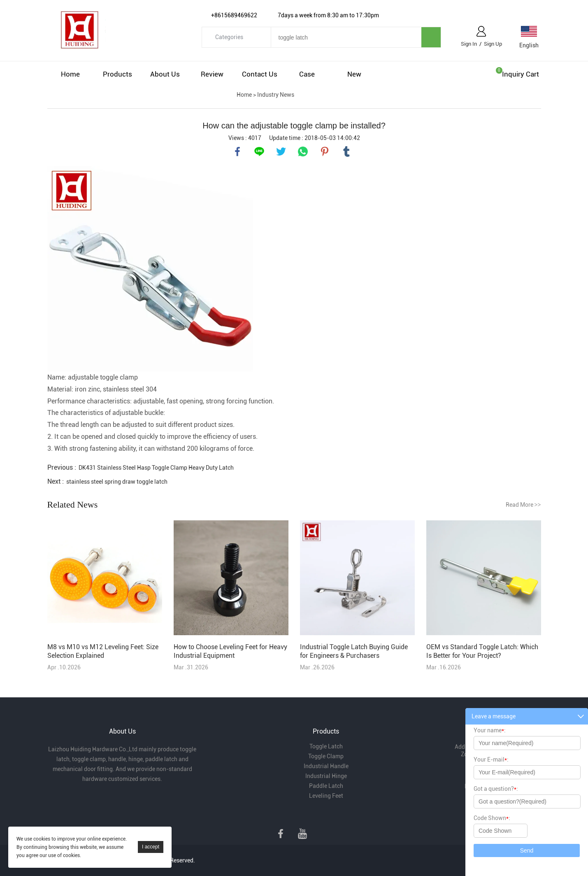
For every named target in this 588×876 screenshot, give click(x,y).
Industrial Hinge (326, 776)
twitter (281, 151)
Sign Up (493, 44)
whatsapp (303, 151)
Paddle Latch (326, 786)
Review (212, 74)
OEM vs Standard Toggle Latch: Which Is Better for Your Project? (482, 651)
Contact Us (260, 74)
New (354, 74)
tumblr (346, 151)
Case (307, 74)
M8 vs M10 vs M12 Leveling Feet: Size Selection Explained (103, 651)
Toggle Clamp (326, 756)
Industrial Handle (326, 766)
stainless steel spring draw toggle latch (117, 482)
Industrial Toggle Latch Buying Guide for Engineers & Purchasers (354, 651)
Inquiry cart (521, 74)
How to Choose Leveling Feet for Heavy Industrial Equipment (230, 651)
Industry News (276, 95)
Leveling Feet (326, 796)
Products (117, 74)
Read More (523, 505)
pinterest (325, 151)
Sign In (469, 44)
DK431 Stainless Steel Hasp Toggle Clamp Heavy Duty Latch (156, 468)
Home (70, 74)
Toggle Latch (326, 746)
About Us (165, 74)
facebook (237, 151)
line (259, 151)
